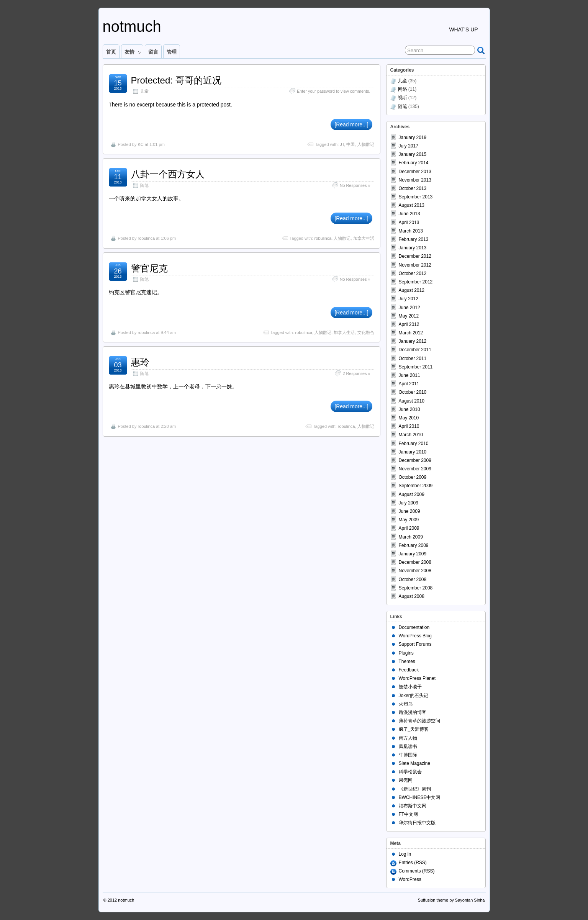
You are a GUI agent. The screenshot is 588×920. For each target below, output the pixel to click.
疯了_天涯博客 (414, 729)
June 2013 (409, 214)
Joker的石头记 (414, 696)
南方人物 (408, 738)
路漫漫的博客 (413, 712)
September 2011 (416, 367)
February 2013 (414, 239)
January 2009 (413, 554)
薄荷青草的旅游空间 (419, 721)
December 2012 (415, 256)
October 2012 (413, 273)
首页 (111, 52)
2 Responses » (356, 373)
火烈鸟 (406, 704)
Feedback (409, 670)
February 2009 (414, 545)
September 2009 (416, 486)
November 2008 (415, 571)
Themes (407, 661)
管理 (172, 52)
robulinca (146, 238)
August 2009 (412, 494)
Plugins (406, 653)
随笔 (144, 185)
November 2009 (415, 469)
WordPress (410, 879)
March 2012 (411, 333)
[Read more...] (351, 124)
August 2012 (412, 290)
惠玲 (140, 362)
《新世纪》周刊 (415, 789)
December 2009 (415, 460)
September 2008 (416, 588)
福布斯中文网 (413, 806)
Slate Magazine (415, 763)
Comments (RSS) (417, 871)
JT (342, 144)
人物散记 (366, 144)
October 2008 (413, 580)
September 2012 (416, 282)
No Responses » (355, 185)
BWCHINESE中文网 (420, 797)
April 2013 (409, 223)
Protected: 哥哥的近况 (176, 80)
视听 (403, 98)
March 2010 (411, 435)
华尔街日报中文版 (417, 823)
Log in (405, 854)
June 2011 (409, 375)
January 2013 (413, 248)
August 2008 (412, 596)
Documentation (414, 627)
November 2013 (415, 180)
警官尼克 (149, 268)
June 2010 (409, 409)
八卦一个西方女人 (168, 174)
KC (140, 144)
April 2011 (409, 384)
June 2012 (409, 308)
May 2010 (409, 418)
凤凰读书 (408, 746)
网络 (403, 89)
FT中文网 (409, 814)
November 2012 (415, 265)
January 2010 (413, 452)
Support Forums (415, 644)
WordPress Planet (417, 678)
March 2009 (411, 537)
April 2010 (409, 426)
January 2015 (413, 154)
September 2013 (416, 197)
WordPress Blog (415, 636)
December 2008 (415, 562)
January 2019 (413, 138)
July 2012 (409, 299)
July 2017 (409, 146)
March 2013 (411, 231)
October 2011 (413, 359)
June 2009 (409, 511)
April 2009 (409, 528)
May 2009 (409, 520)
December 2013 (415, 172)
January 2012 (413, 341)
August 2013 (412, 205)
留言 (153, 52)
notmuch (132, 26)
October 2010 (413, 392)
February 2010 (414, 444)
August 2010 (412, 401)
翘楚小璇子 (410, 687)
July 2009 (409, 503)
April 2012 (409, 324)
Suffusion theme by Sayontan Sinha (451, 900)
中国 (351, 144)
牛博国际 (408, 755)
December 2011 (415, 350)
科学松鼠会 (410, 772)
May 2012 (409, 316)
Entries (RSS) (413, 863)
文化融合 (366, 332)
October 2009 (413, 477)
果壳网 (406, 780)
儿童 (144, 91)
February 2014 (414, 163)
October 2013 (413, 188)
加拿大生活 (364, 238)
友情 (133, 54)
